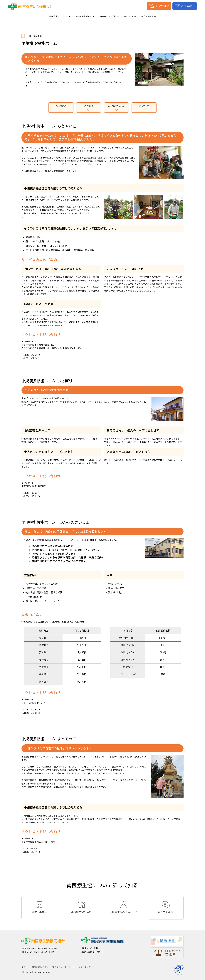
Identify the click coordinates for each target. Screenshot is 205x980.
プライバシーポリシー (63, 967)
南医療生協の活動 (109, 17)
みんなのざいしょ (116, 109)
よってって (144, 109)
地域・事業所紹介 (85, 17)
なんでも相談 (159, 6)
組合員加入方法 (149, 17)
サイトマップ (85, 967)
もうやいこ (61, 109)
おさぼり (89, 109)
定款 (24, 967)
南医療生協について (60, 17)
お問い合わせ (185, 6)
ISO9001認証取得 (40, 967)
